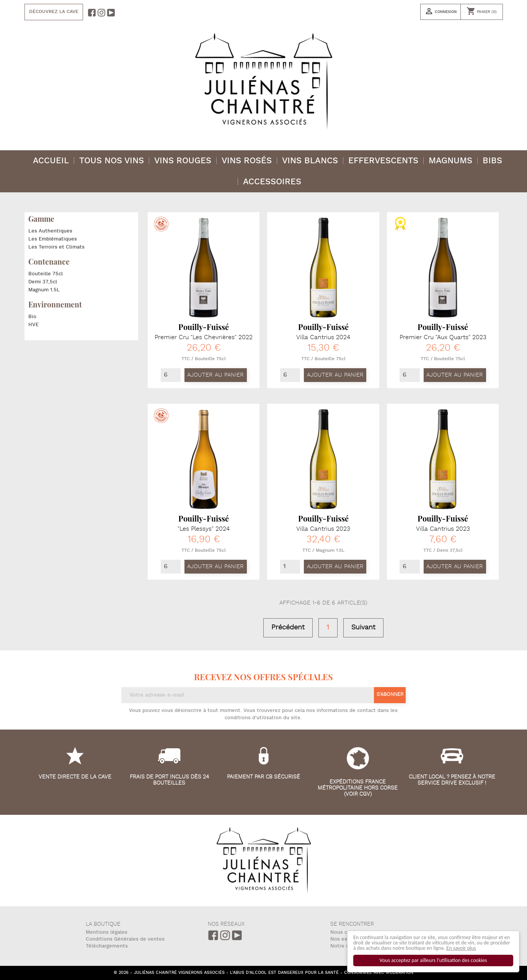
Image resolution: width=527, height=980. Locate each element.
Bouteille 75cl (46, 274)
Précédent (288, 627)
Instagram (225, 935)
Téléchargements (107, 946)
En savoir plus (462, 948)
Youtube (237, 935)
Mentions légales (107, 932)
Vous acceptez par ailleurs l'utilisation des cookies (433, 960)
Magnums (450, 161)
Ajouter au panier (215, 375)
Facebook (213, 935)
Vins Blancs (310, 161)
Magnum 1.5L (44, 290)
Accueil (51, 161)
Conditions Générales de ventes (125, 939)
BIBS (492, 161)
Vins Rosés (247, 161)
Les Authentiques (50, 231)
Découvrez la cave (54, 12)
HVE (33, 325)
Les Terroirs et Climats (56, 247)
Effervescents (383, 161)
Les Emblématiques (53, 239)
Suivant (363, 627)
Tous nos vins (112, 161)
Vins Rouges (183, 161)
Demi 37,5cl (43, 282)
